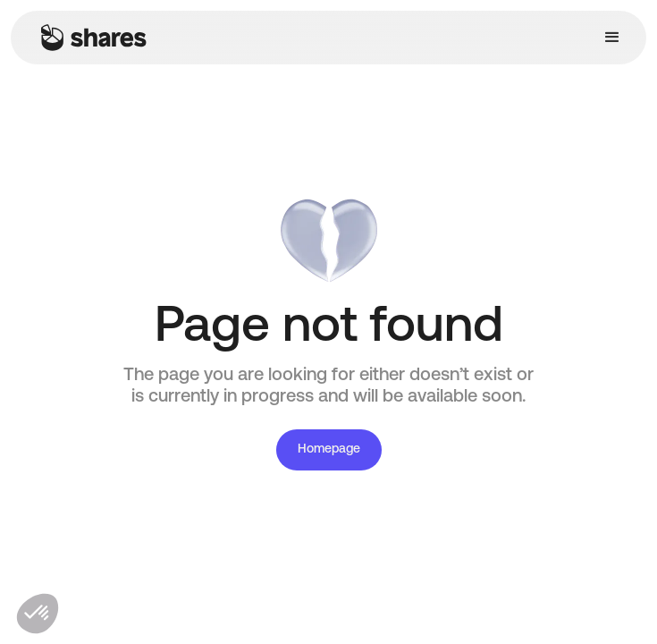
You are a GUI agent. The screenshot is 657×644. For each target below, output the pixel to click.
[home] (89, 38)
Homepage (329, 449)
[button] (612, 38)
